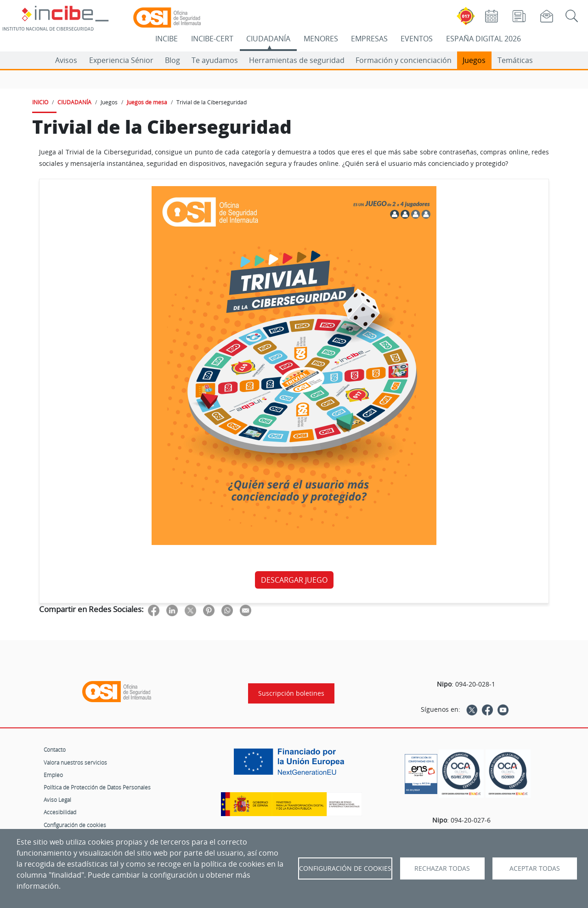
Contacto (55, 749)
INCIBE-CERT (212, 39)
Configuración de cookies (75, 825)
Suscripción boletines (291, 693)
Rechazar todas (442, 868)
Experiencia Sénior (121, 60)
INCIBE (167, 39)
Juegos (474, 60)
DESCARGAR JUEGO (294, 580)
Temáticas (515, 60)
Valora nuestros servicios (75, 762)
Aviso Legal (57, 800)
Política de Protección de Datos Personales (97, 787)
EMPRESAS (369, 39)
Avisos (66, 60)
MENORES (321, 39)
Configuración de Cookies (345, 868)
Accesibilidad (60, 812)
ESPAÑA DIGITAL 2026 (483, 39)
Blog (172, 60)
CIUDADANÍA (268, 39)
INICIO (40, 102)
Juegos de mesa (147, 102)
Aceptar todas (535, 868)
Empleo (53, 775)
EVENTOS (417, 39)
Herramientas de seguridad (297, 60)
